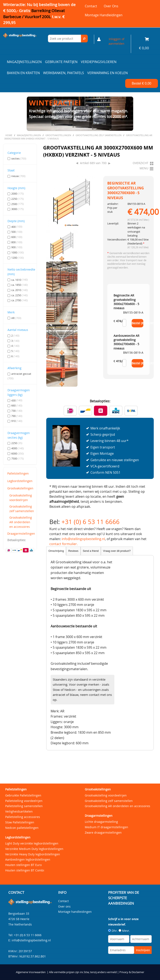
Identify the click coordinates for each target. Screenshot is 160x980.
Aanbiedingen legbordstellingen (28, 859)
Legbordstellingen (20, 481)
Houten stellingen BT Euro (23, 865)
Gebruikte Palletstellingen (23, 795)
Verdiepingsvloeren (99, 62)
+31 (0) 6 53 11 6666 (91, 522)
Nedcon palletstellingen (22, 828)
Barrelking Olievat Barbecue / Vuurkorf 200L (34, 17)
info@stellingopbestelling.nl (83, 539)
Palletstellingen (18, 473)
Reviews (73, 551)
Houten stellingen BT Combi (25, 870)
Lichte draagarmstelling (101, 822)
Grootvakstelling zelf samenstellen (22, 509)
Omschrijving (56, 551)
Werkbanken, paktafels (64, 73)
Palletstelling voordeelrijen (24, 801)
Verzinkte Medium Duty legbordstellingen (34, 849)
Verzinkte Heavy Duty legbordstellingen (33, 854)
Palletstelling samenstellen (24, 806)
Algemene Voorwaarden (31, 972)
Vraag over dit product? (117, 551)
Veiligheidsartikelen (19, 811)
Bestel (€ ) (138, 323)
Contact (91, 6)
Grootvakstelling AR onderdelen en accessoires (21, 522)
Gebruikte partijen (61, 62)
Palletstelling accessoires (23, 817)
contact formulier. (64, 544)
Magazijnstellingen (24, 62)
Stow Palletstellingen (20, 822)
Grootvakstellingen (20, 488)
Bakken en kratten (23, 73)
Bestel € (142, 83)
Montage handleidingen (104, 15)
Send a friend (91, 551)
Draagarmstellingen (21, 534)
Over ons (111, 6)
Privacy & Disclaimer (132, 972)
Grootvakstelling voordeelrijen (21, 498)
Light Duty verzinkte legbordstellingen (32, 843)
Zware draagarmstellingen (103, 832)
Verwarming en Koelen (107, 73)
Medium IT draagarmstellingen (106, 827)
